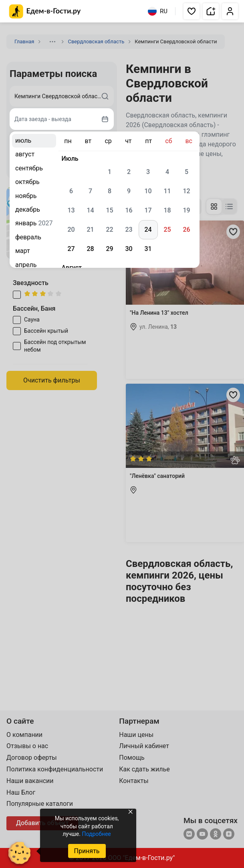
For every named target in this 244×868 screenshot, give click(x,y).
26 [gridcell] (186, 230)
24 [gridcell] (148, 230)
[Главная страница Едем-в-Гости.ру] (45, 11)
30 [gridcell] (129, 249)
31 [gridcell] (148, 249)
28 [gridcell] (90, 249)
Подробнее (96, 834)
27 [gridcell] (71, 249)
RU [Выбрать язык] (158, 11)
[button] (192, 11)
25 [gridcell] (167, 230)
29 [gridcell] (109, 249)
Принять (87, 851)
